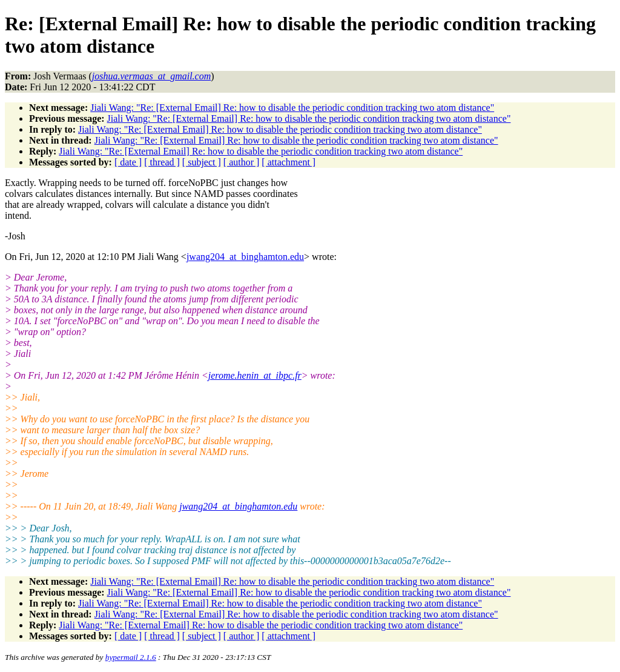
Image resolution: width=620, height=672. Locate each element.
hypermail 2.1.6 (131, 657)
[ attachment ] (289, 162)
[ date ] (128, 162)
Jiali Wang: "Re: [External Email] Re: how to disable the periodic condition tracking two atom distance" (292, 108)
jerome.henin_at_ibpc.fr (255, 375)
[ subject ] (202, 162)
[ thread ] (162, 162)
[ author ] (242, 162)
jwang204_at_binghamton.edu (245, 257)
